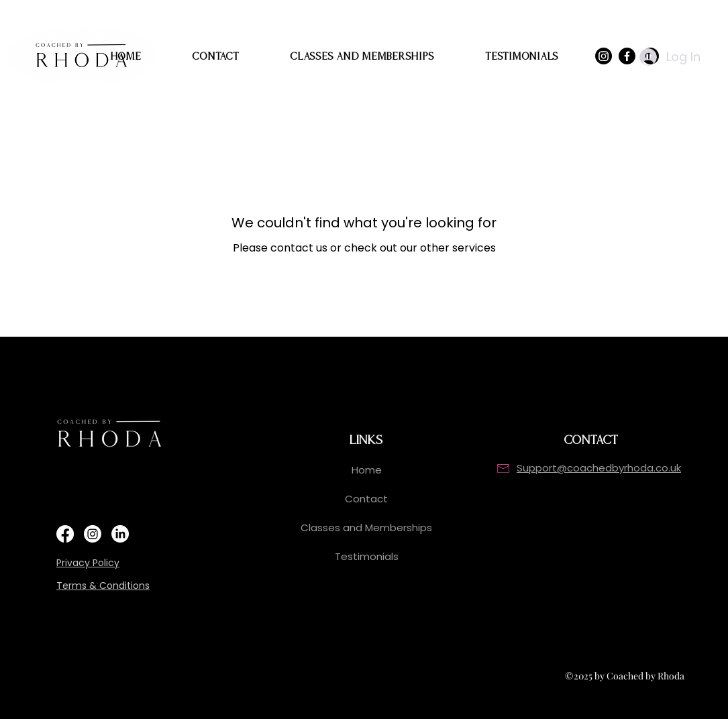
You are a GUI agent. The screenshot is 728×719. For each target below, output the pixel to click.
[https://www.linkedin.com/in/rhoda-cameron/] (120, 534)
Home (367, 470)
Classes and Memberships (366, 528)
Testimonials (367, 556)
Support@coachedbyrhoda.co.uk (599, 468)
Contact (366, 499)
